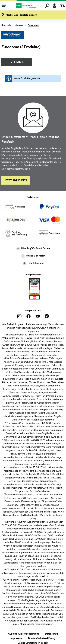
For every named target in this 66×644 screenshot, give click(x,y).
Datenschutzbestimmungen (16, 169)
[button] (21, 15)
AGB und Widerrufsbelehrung (24, 633)
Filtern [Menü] (17, 62)
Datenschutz (52, 633)
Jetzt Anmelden (16, 180)
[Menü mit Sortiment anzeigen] (4, 6)
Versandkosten (56, 324)
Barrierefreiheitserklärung (42, 638)
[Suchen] (47, 6)
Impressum (17, 638)
